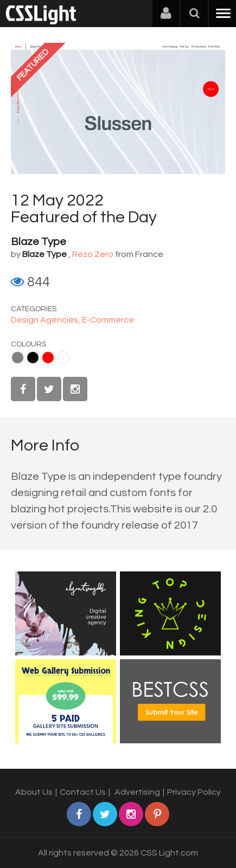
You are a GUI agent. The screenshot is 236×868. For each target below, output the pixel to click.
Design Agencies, (46, 320)
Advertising (137, 792)
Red (48, 358)
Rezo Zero (93, 254)
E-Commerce (108, 320)
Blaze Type (39, 242)
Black (33, 358)
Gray (18, 358)
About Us (34, 792)
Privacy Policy (194, 792)
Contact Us (83, 792)
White (63, 358)
